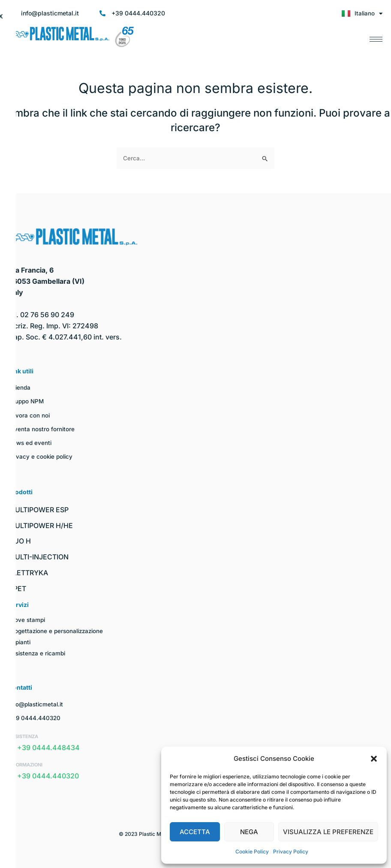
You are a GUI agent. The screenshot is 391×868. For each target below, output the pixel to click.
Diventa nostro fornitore (42, 429)
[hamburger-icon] (376, 37)
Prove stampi (27, 620)
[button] (374, 759)
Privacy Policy (291, 851)
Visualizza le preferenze (328, 832)
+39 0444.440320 (35, 718)
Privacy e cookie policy (42, 456)
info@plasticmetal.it (38, 704)
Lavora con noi (29, 415)
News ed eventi (31, 443)
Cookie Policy (252, 851)
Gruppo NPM (27, 401)
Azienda (20, 387)
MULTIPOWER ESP (39, 510)
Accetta (195, 832)
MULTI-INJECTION (39, 557)
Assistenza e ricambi (39, 653)
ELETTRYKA (28, 573)
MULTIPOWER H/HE (41, 525)
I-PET (17, 589)
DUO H (20, 541)
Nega (249, 832)
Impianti (20, 642)
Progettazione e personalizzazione (58, 631)
